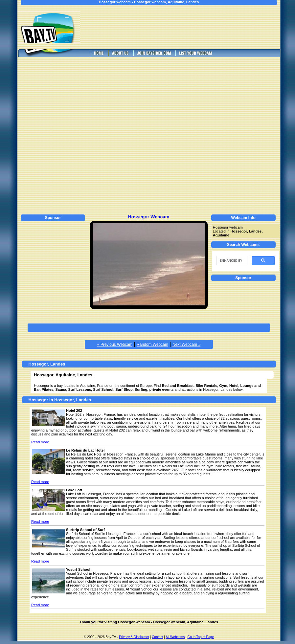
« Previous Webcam (115, 344)
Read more (40, 442)
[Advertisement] (185, 27)
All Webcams (175, 637)
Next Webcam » (186, 344)
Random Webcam (152, 344)
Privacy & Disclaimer (134, 637)
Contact (157, 637)
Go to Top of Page (201, 637)
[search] (231, 261)
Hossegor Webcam (149, 217)
